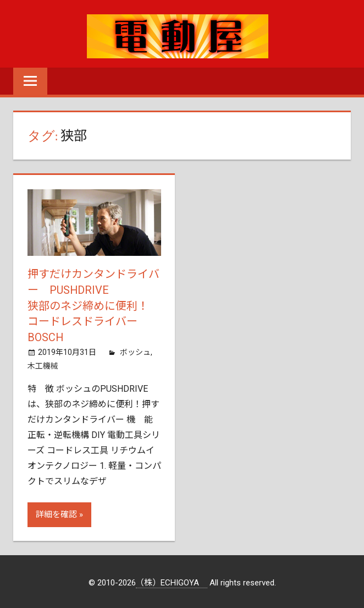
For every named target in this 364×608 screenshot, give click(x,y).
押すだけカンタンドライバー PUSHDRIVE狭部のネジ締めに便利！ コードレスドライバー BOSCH (93, 305)
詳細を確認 (56, 512)
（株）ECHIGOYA (172, 580)
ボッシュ (135, 350)
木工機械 (43, 363)
